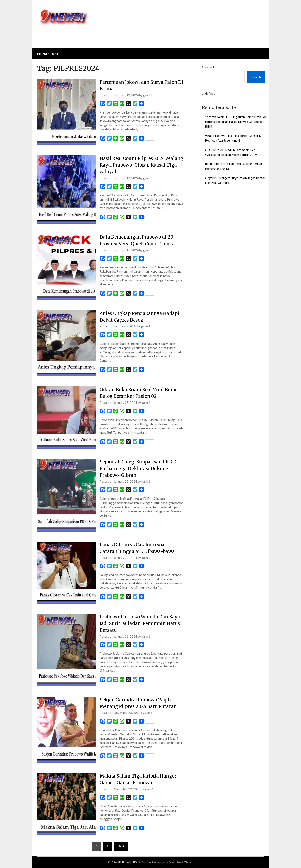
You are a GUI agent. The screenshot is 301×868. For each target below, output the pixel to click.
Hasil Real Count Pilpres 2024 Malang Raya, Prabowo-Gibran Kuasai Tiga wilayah (141, 165)
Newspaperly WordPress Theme (173, 862)
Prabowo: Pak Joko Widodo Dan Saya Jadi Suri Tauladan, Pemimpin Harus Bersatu (140, 623)
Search (208, 67)
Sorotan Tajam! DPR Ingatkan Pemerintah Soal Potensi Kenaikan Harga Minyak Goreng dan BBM (236, 122)
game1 (147, 95)
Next (121, 846)
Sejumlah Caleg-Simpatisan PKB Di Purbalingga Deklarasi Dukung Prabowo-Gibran (139, 469)
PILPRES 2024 (48, 54)
